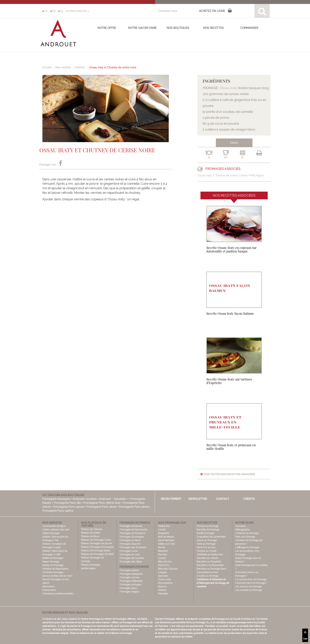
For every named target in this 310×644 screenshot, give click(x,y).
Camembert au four (207, 572)
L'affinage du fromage (247, 547)
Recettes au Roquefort (209, 562)
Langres (163, 572)
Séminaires (48, 587)
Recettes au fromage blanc (212, 569)
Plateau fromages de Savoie (96, 543)
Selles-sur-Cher (167, 544)
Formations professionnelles (58, 594)
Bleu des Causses (168, 569)
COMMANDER (249, 28)
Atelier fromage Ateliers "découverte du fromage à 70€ (55, 537)
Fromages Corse (129, 551)
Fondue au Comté (207, 551)
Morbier (162, 590)
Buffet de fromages (53, 558)
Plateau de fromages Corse (96, 540)
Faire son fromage (245, 537)
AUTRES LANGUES (77, 11)
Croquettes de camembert (211, 537)
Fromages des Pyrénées (133, 547)
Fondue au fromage (208, 526)
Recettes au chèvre (207, 558)
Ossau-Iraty (229, 88)
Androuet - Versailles (113, 499)
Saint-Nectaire (166, 540)
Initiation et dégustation (55, 569)
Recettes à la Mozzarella (210, 565)
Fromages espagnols (131, 574)
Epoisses (163, 576)
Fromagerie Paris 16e (67, 503)
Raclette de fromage (208, 530)
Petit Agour (257, 175)
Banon (162, 547)
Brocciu (162, 587)
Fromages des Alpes (131, 562)
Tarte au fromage (206, 544)
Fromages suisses (129, 577)
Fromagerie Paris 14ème (58, 511)
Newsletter (198, 499)
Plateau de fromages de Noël (97, 554)
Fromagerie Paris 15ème (69, 507)
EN (53, 11)
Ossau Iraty (205, 175)
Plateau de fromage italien (96, 551)
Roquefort (164, 533)
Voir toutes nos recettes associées (228, 474)
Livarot (162, 558)
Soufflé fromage (205, 533)
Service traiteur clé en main (57, 576)
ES (61, 11)
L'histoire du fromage (247, 533)
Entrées (80, 67)
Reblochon (164, 526)
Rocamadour (165, 583)
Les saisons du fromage (248, 587)
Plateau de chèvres (92, 529)
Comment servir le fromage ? (251, 583)
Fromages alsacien (130, 544)
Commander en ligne (54, 526)
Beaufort (163, 551)
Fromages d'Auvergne (132, 537)
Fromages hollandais (131, 581)
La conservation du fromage (251, 579)
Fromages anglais (129, 592)
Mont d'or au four (206, 547)
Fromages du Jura (130, 555)
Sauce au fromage (207, 540)
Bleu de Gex (165, 562)
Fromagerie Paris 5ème (134, 507)
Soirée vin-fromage (53, 565)
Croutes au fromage (208, 576)
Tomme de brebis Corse (231, 175)
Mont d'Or (164, 565)
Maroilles (163, 594)
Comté (162, 530)
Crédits (249, 499)
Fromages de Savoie (131, 526)
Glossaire (241, 526)
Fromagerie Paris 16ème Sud (102, 503)
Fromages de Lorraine (132, 558)
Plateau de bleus (90, 536)
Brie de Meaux (166, 537)
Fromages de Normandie (133, 530)
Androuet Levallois (85, 499)
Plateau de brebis (91, 533)
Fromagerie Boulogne (56, 499)
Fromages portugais (131, 585)
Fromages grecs (129, 588)
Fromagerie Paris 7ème (101, 507)
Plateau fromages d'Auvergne (97, 547)
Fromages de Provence (132, 533)
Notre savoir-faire (142, 28)
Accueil (47, 67)
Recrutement (171, 499)
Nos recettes (214, 28)
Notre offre (107, 28)
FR (45, 11)
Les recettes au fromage (249, 590)
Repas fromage (51, 562)
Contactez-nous (168, 11)
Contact (223, 499)
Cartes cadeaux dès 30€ (56, 530)
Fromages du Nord (130, 540)
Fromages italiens (129, 570)
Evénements (49, 590)
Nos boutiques (178, 28)
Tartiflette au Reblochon (210, 555)
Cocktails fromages (53, 572)
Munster (163, 555)
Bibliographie (242, 530)
